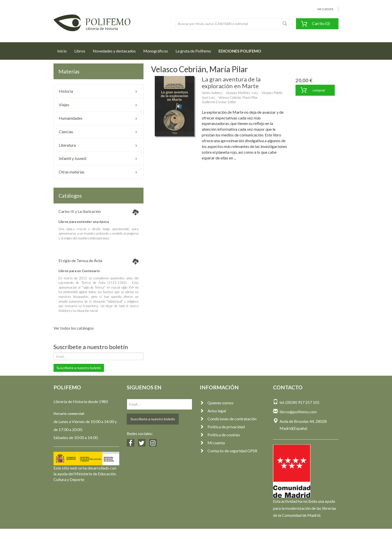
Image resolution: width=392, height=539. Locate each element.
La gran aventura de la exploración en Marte (231, 82)
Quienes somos (217, 403)
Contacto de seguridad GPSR (228, 451)
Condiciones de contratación (228, 419)
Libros (80, 51)
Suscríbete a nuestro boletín (79, 368)
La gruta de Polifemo (193, 51)
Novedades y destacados (114, 51)
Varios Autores (212, 93)
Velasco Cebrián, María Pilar (238, 97)
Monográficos (156, 51)
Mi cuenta (212, 443)
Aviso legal (213, 411)
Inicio (64, 49)
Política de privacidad (222, 427)
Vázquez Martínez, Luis (242, 93)
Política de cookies (220, 435)
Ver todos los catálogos (74, 328)
